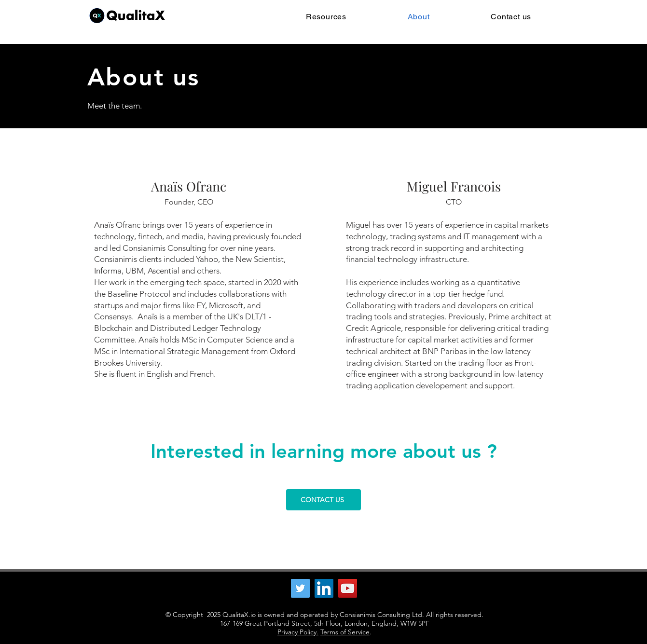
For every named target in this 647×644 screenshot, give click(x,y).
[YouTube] (348, 588)
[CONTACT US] (323, 500)
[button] (326, 17)
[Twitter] (300, 588)
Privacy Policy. (298, 632)
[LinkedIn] (324, 588)
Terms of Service (345, 632)
